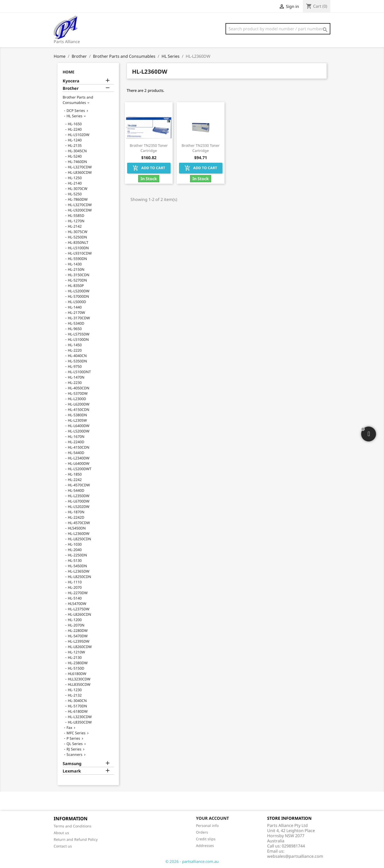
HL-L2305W (77, 420)
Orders (202, 832)
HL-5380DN (77, 415)
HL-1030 (75, 544)
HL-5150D (76, 668)
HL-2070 (75, 587)
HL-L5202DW (79, 507)
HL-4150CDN (79, 409)
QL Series (75, 744)
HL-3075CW (78, 232)
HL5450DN (77, 528)
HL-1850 (75, 474)
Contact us (63, 846)
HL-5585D (76, 215)
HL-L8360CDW (80, 172)
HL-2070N (76, 625)
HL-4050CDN (79, 388)
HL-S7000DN (78, 296)
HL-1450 (75, 345)
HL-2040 (75, 550)
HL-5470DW (78, 636)
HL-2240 (75, 129)
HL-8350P (76, 286)
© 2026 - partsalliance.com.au (192, 861)
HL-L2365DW (79, 571)
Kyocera (71, 81)
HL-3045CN (77, 151)
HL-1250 (75, 178)
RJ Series (74, 749)
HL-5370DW (78, 393)
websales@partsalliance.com (295, 856)
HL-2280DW (78, 630)
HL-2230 (75, 383)
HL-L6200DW (79, 404)
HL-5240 (75, 156)
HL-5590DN (77, 259)
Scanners (74, 754)
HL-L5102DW (79, 135)
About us (61, 833)
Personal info (207, 826)
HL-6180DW (78, 711)
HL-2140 (75, 183)
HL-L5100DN (78, 248)
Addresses (205, 846)
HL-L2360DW (79, 533)
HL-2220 (75, 350)
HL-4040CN (77, 356)
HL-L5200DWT (80, 469)
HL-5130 (75, 560)
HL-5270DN (77, 280)
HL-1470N (76, 377)
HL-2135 (75, 145)
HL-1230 (75, 690)
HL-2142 (75, 226)
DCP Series (76, 110)
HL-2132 (75, 695)
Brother (71, 88)
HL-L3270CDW (80, 167)
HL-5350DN (77, 361)
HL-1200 (75, 620)
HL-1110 (75, 582)
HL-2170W (76, 312)
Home (68, 72)
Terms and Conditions (73, 826)
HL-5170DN (77, 706)
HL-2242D (76, 517)
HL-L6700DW (79, 501)
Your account (212, 818)
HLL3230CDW (79, 679)
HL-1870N (76, 512)
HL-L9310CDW (80, 253)
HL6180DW (77, 674)
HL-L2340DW (79, 458)
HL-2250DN (77, 555)
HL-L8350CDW (80, 722)
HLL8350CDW (79, 684)
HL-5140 (75, 598)
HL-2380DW (78, 663)
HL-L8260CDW (80, 647)
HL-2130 (75, 657)
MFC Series (76, 733)
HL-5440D (76, 453)
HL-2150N (76, 269)
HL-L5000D (77, 302)
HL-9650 (75, 329)
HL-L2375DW (79, 609)
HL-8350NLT (78, 242)
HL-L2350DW (79, 496)
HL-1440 (75, 307)
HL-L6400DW (79, 426)
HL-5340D (76, 323)
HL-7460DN (77, 162)
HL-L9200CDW (80, 210)
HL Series (74, 116)
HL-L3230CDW (80, 717)
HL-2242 (75, 480)
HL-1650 (75, 124)
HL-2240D (76, 442)
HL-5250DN (77, 237)
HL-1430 (75, 264)
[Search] (278, 29)
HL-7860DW (78, 199)
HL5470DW (77, 604)
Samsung (72, 764)
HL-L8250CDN (79, 539)
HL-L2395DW (79, 641)
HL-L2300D (77, 399)
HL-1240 (75, 140)
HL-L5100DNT (79, 372)
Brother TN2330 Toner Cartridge (201, 148)
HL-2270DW (78, 593)
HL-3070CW (78, 189)
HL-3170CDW (79, 318)
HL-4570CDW (79, 485)
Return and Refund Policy (76, 839)
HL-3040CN (77, 701)
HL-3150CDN (79, 275)
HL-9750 (75, 366)
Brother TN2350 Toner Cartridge (149, 148)
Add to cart (149, 168)
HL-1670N (76, 436)
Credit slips (206, 839)
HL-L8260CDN (79, 614)
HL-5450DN (77, 566)
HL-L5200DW (79, 291)
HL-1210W (76, 652)
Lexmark (72, 771)
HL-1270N (76, 221)
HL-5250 (75, 194)
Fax (69, 727)
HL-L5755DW (79, 334)
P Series (73, 738)
